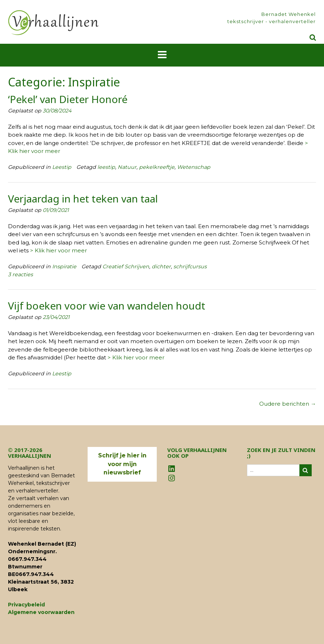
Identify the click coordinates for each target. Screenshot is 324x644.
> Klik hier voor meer (58, 250)
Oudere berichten (288, 404)
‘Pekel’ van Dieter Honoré (68, 99)
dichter (161, 266)
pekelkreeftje (157, 167)
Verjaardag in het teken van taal (83, 199)
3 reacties (20, 274)
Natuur (127, 167)
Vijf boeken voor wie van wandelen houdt (107, 306)
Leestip (62, 167)
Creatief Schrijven (126, 266)
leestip (106, 167)
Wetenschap (194, 167)
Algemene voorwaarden (41, 612)
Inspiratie (64, 266)
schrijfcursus (190, 266)
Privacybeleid (26, 605)
